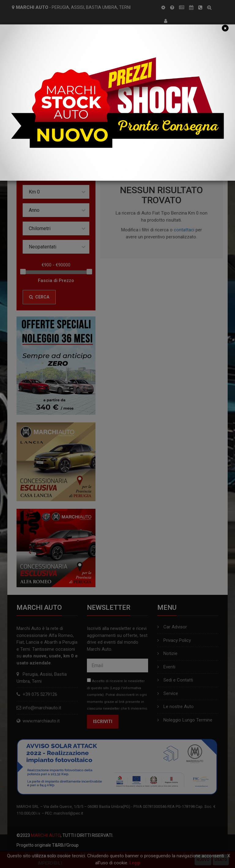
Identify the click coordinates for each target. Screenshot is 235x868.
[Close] (225, 28)
